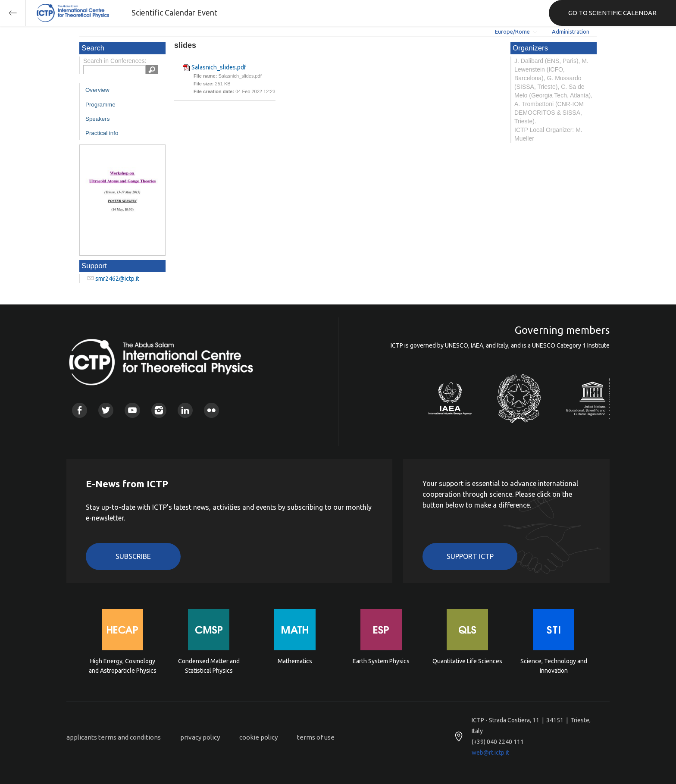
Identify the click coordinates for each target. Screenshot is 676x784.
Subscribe (133, 556)
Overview (97, 90)
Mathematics (295, 661)
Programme (100, 105)
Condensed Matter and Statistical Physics (209, 666)
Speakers (97, 119)
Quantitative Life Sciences (467, 661)
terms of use (316, 737)
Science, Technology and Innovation (554, 666)
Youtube (132, 410)
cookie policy (258, 737)
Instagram (159, 410)
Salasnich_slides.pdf (219, 67)
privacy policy (200, 737)
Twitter (106, 410)
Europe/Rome (512, 31)
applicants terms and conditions (114, 737)
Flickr (211, 410)
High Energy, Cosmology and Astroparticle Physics (123, 666)
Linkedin (185, 410)
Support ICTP (470, 556)
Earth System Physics (381, 661)
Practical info (102, 133)
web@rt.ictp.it (490, 753)
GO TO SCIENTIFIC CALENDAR (612, 13)
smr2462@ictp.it (117, 279)
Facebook (80, 410)
